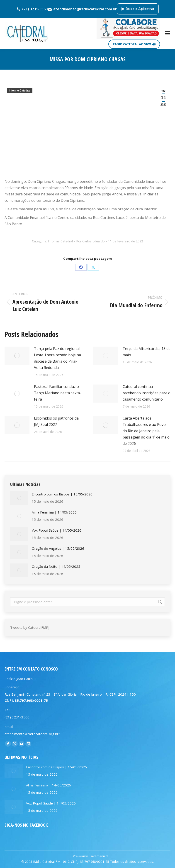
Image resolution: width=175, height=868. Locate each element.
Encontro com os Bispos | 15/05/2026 (62, 494)
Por (90, 241)
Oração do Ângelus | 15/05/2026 (58, 548)
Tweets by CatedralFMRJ (30, 627)
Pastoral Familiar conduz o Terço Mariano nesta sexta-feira (58, 393)
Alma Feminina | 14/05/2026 (54, 512)
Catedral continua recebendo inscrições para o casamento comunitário (147, 393)
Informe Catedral (20, 91)
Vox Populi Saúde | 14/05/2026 (57, 530)
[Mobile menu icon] (168, 33)
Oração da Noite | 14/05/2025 (56, 566)
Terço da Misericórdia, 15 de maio (147, 352)
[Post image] (17, 356)
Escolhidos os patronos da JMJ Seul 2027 (56, 421)
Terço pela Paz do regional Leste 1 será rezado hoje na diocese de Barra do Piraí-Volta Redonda (57, 358)
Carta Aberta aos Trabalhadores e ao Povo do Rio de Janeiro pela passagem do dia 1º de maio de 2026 (146, 431)
